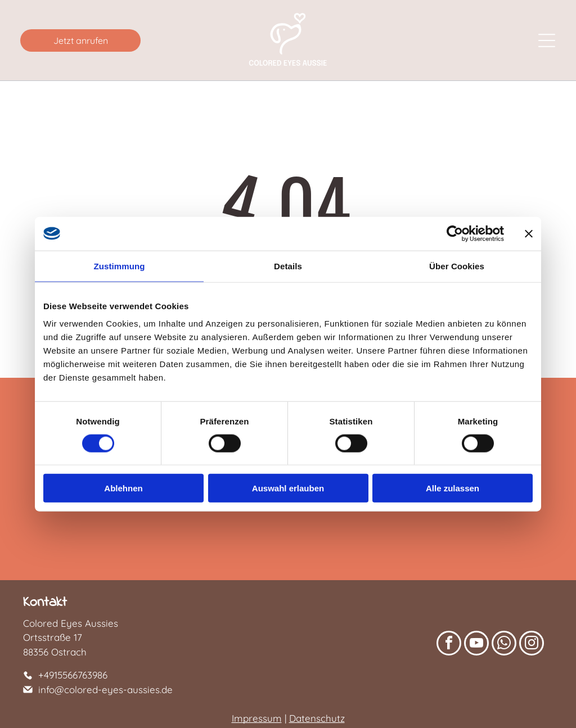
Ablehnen (123, 488)
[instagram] (532, 645)
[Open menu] (547, 40)
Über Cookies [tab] (457, 266)
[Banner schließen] (529, 233)
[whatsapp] (504, 645)
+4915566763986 (73, 675)
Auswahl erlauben (288, 488)
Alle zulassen (453, 488)
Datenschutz (317, 718)
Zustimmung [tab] (120, 266)
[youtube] (476, 645)
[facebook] (449, 645)
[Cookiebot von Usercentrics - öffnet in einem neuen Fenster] (455, 233)
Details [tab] (288, 266)
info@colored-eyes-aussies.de (105, 689)
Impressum (257, 718)
